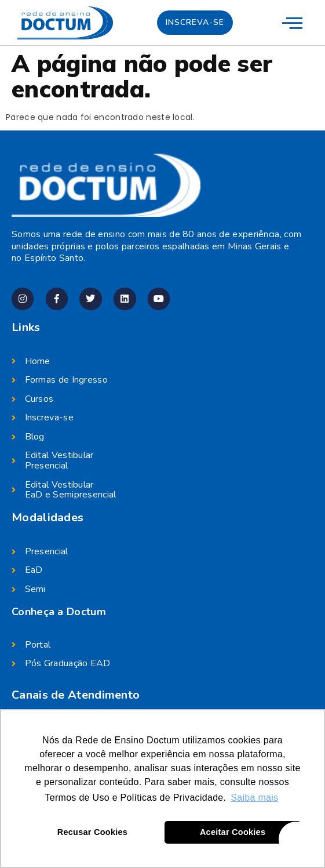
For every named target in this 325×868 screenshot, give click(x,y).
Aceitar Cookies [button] (233, 832)
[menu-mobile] (292, 22)
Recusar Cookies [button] (92, 832)
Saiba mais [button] (254, 798)
